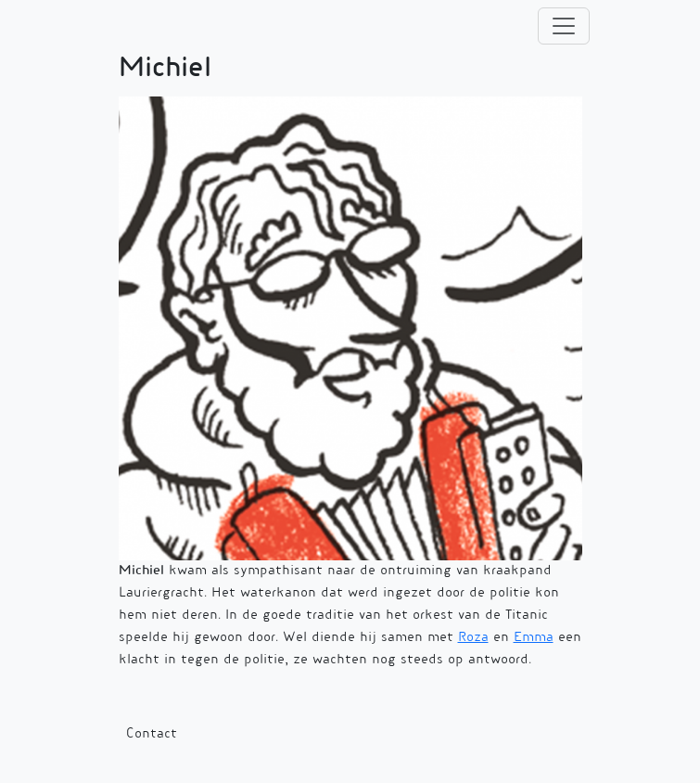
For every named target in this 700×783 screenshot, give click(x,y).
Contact (152, 735)
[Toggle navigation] (564, 26)
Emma (534, 638)
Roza (473, 638)
